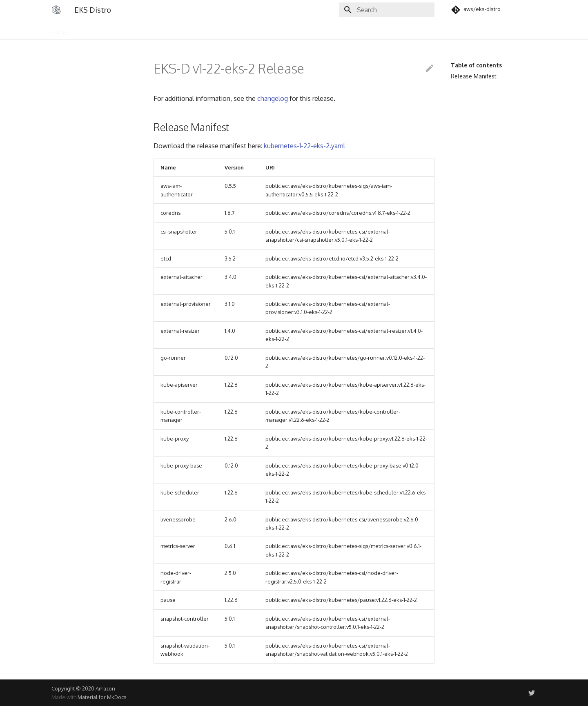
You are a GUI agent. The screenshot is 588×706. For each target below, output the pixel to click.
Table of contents (476, 65)
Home (59, 30)
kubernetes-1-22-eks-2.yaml (304, 146)
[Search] (387, 10)
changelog (273, 98)
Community (119, 30)
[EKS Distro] (56, 10)
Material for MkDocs (102, 697)
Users (86, 30)
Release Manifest (474, 76)
